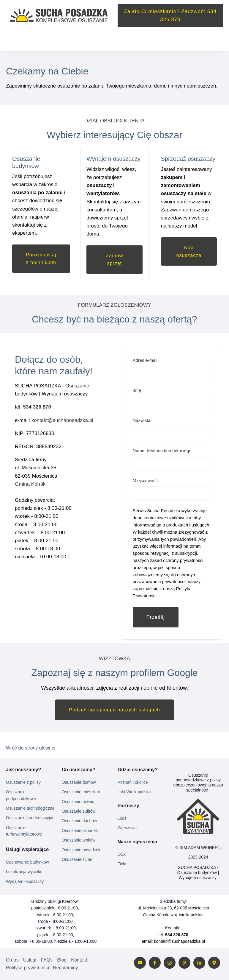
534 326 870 (37, 407)
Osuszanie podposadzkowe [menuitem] (21, 795)
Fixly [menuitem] (122, 864)
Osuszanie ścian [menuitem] (77, 859)
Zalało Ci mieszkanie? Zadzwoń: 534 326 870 (170, 15)
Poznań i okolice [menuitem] (133, 782)
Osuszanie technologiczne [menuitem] (30, 808)
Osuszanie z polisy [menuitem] (23, 782)
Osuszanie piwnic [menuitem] (78, 802)
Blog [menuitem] (62, 960)
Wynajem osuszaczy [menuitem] (25, 881)
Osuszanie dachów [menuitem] (79, 821)
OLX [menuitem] (122, 854)
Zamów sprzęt (114, 260)
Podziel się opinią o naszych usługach (114, 710)
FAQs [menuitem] (47, 960)
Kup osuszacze (189, 251)
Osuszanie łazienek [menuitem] (80, 831)
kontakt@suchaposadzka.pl (62, 420)
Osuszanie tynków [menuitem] (79, 840)
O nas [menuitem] (12, 960)
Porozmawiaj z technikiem (41, 259)
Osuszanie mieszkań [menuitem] (81, 792)
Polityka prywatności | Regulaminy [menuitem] (42, 968)
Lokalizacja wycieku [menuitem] (24, 872)
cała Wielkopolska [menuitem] (134, 792)
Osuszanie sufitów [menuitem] (79, 811)
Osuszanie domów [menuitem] (79, 782)
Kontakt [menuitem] (79, 960)
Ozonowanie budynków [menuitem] (27, 862)
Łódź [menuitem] (122, 818)
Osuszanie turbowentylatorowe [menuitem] (24, 831)
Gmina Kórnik (31, 484)
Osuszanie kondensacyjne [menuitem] (30, 818)
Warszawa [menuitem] (127, 828)
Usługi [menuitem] (30, 960)
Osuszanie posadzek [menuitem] (81, 850)
